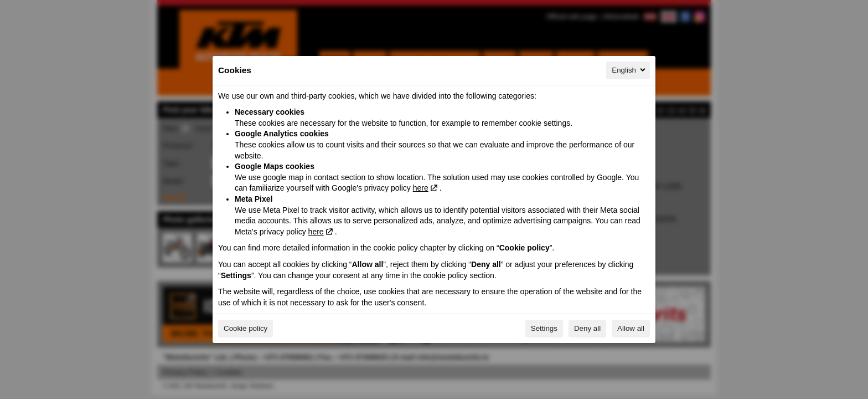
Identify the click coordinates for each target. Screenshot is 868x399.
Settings (544, 328)
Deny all (587, 328)
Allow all (631, 328)
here (421, 188)
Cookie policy (246, 328)
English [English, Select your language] (629, 70)
